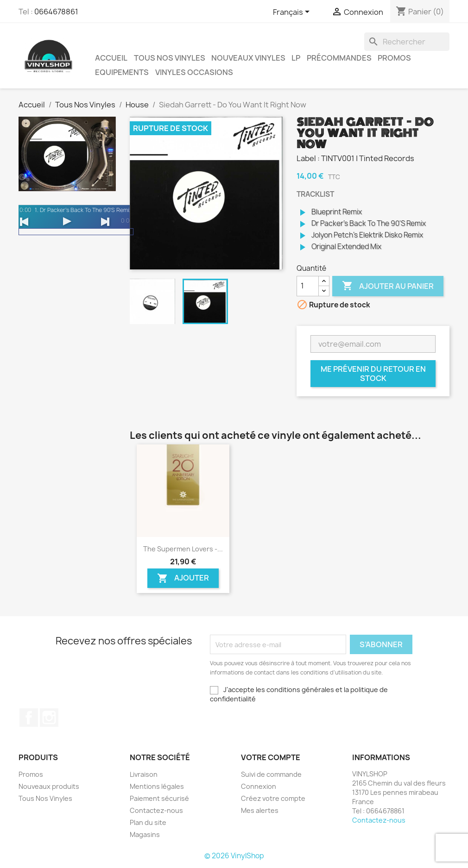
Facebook (29, 718)
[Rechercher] (407, 42)
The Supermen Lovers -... (183, 549)
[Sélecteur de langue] (293, 12)
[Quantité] (308, 286)
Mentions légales (157, 786)
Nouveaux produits (49, 786)
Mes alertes (260, 810)
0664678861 (56, 12)
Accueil (111, 58)
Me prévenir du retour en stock (373, 374)
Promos (394, 58)
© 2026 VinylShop (234, 856)
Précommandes (339, 58)
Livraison (144, 774)
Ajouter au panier (388, 286)
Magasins (145, 834)
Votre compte (271, 757)
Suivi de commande (271, 774)
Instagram (49, 718)
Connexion (259, 786)
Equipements (122, 72)
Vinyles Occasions (194, 72)
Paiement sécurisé (159, 798)
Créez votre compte (273, 798)
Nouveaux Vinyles (248, 58)
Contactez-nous (156, 810)
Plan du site (148, 822)
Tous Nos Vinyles (170, 58)
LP (296, 58)
